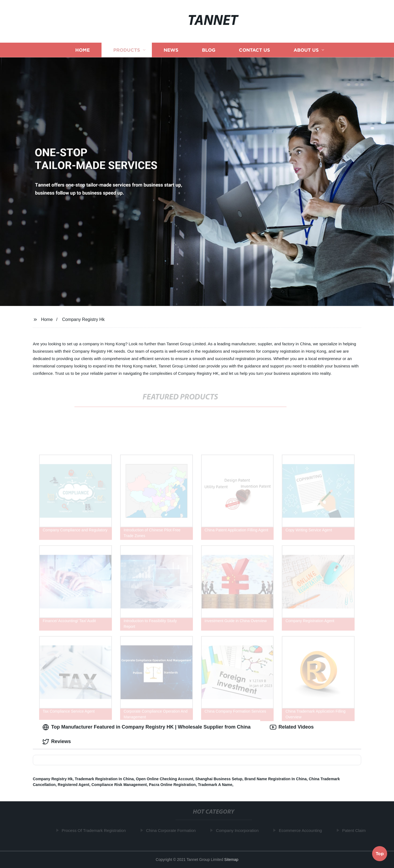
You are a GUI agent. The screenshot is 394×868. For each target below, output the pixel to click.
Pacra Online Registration (172, 785)
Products (127, 50)
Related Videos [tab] (292, 727)
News (171, 50)
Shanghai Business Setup (219, 779)
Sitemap (231, 860)
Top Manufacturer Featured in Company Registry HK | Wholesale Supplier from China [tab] (147, 727)
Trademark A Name (215, 785)
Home (82, 50)
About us (306, 50)
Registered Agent (73, 785)
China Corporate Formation (172, 830)
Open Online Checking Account (165, 779)
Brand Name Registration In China (276, 779)
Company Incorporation (239, 830)
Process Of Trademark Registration (95, 830)
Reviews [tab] (57, 742)
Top (380, 853)
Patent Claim (355, 830)
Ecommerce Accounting (302, 830)
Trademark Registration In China (104, 779)
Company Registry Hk (83, 319)
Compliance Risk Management (119, 785)
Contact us (254, 50)
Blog (209, 50)
